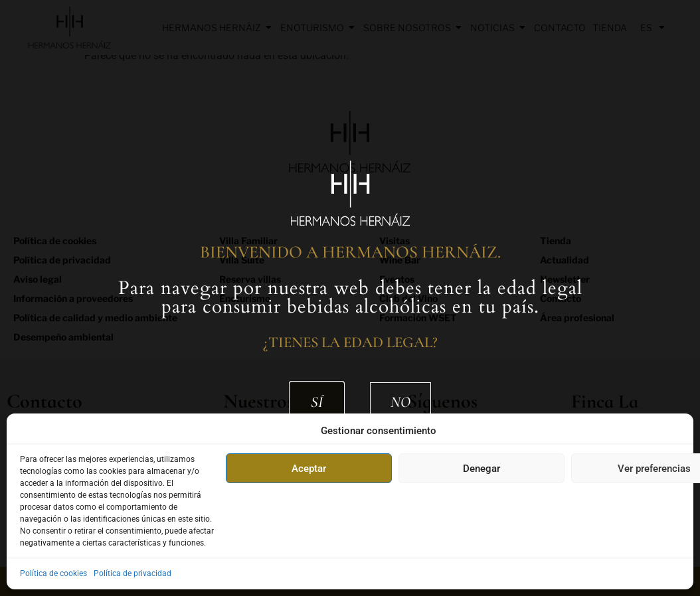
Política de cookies (53, 573)
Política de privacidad (132, 573)
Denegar (481, 469)
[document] (350, 298)
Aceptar (309, 469)
